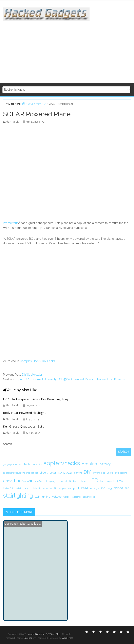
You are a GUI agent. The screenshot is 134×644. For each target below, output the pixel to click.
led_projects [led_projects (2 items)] (108, 481)
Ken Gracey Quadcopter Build (24, 426)
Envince (28, 638)
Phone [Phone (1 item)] (57, 488)
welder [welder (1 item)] (67, 497)
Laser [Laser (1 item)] (84, 481)
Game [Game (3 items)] (8, 481)
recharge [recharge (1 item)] (94, 488)
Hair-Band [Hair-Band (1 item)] (39, 481)
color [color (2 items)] (53, 473)
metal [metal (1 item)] (18, 488)
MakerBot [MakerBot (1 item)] (8, 488)
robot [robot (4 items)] (118, 488)
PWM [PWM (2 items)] (84, 488)
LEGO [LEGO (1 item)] (120, 481)
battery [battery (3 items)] (105, 464)
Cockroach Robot (15, 524)
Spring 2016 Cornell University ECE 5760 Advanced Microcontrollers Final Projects (71, 379)
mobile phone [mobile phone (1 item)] (37, 488)
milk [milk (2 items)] (25, 488)
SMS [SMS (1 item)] (127, 488)
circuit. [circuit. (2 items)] (44, 473)
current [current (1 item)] (78, 473)
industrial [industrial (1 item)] (62, 481)
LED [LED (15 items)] (93, 480)
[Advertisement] (69, 49)
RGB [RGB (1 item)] (103, 488)
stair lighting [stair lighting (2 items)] (43, 497)
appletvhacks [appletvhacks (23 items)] (62, 463)
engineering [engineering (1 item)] (121, 473)
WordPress (67, 638)
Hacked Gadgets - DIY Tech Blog (44, 634)
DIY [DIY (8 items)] (87, 472)
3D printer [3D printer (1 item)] (12, 464)
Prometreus (11, 223)
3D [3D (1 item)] (4, 464)
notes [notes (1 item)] (49, 488)
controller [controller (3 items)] (65, 472)
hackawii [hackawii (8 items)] (23, 480)
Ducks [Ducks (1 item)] (110, 473)
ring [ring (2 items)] (109, 488)
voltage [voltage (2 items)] (57, 497)
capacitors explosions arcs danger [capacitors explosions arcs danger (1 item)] (21, 473)
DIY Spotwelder (32, 375)
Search (7, 444)
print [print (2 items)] (76, 488)
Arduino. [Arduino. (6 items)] (90, 464)
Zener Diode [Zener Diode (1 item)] (89, 497)
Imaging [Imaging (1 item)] (51, 481)
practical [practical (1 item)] (67, 488)
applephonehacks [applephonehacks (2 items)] (30, 464)
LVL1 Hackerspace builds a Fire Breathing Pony (36, 399)
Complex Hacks (30, 361)
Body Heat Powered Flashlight (24, 413)
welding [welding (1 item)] (76, 497)
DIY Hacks (49, 361)
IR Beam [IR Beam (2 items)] (74, 481)
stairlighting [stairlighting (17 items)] (18, 496)
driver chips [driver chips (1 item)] (99, 473)
